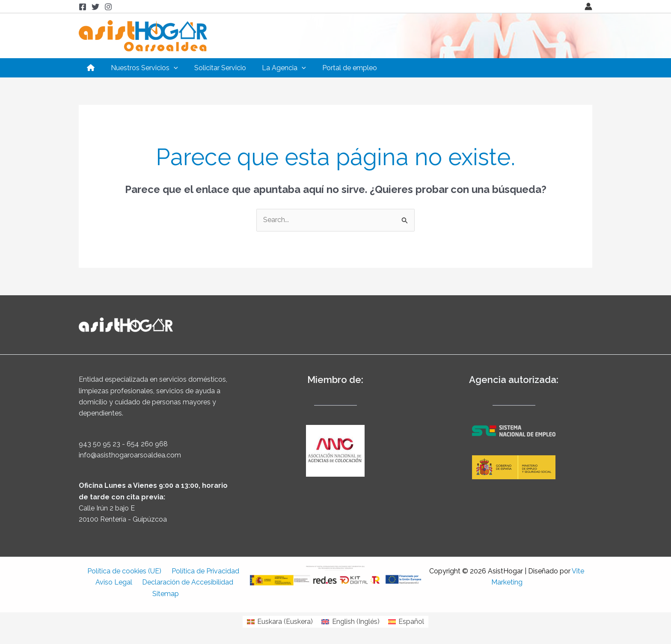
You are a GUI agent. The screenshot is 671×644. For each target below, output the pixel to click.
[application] (170, 68)
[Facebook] (83, 7)
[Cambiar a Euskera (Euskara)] (280, 622)
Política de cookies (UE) (126, 571)
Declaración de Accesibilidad (186, 582)
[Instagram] (108, 7)
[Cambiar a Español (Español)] (406, 622)
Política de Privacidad (203, 571)
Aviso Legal (116, 582)
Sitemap (166, 594)
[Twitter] (95, 7)
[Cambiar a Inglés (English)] (350, 622)
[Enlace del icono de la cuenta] (588, 6)
